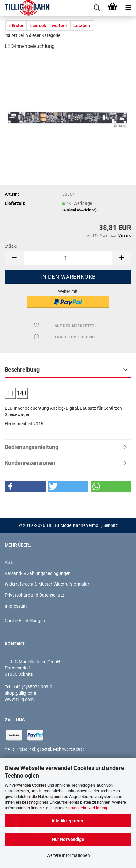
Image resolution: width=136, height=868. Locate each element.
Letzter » (82, 26)
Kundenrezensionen (30, 463)
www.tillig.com (19, 699)
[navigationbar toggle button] (128, 8)
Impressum (16, 606)
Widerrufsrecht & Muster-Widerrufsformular (47, 584)
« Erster (16, 26)
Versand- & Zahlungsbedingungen (38, 573)
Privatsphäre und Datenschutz (34, 595)
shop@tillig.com (20, 693)
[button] (14, 258)
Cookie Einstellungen (25, 621)
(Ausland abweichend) (79, 210)
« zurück (38, 26)
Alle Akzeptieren (68, 821)
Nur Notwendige (68, 839)
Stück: (11, 246)
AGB (9, 562)
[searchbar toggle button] (97, 8)
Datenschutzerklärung (87, 808)
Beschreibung (22, 370)
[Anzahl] (68, 258)
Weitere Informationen (68, 855)
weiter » (60, 26)
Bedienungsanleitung (32, 447)
